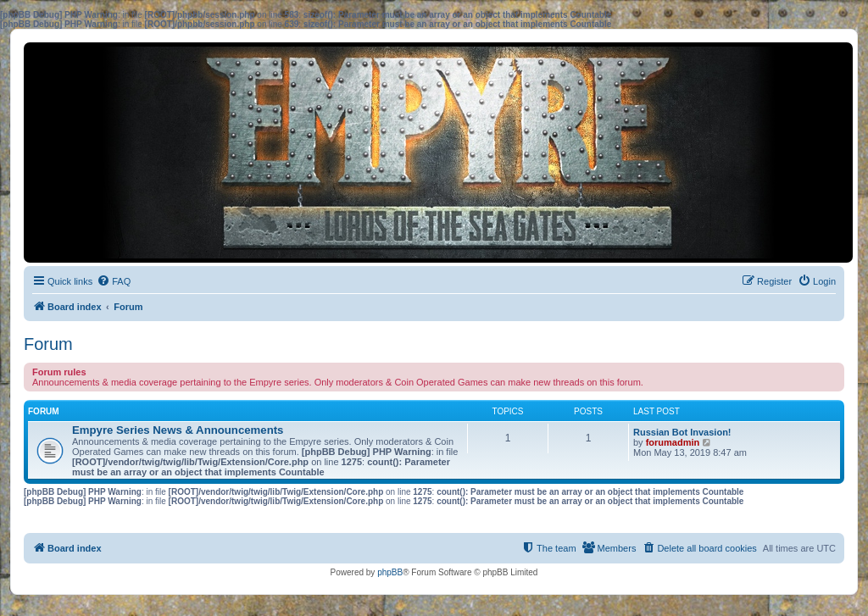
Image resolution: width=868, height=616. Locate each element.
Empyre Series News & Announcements (178, 430)
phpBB (390, 572)
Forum (48, 344)
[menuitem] (114, 281)
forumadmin (673, 442)
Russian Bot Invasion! (682, 432)
